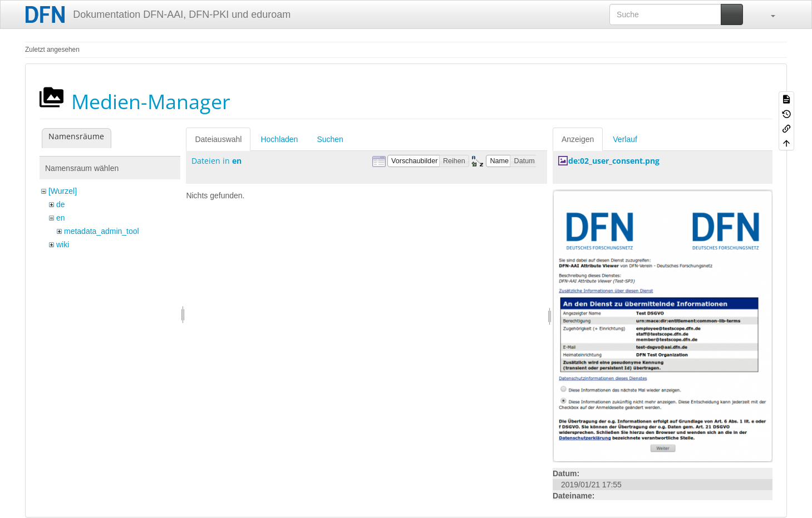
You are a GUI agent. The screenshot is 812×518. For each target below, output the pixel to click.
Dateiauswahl (218, 139)
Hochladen (279, 139)
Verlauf (625, 139)
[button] (767, 14)
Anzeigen (578, 139)
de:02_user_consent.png (614, 161)
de (61, 204)
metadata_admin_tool (102, 231)
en (61, 218)
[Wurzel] (63, 191)
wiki (63, 245)
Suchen (330, 139)
